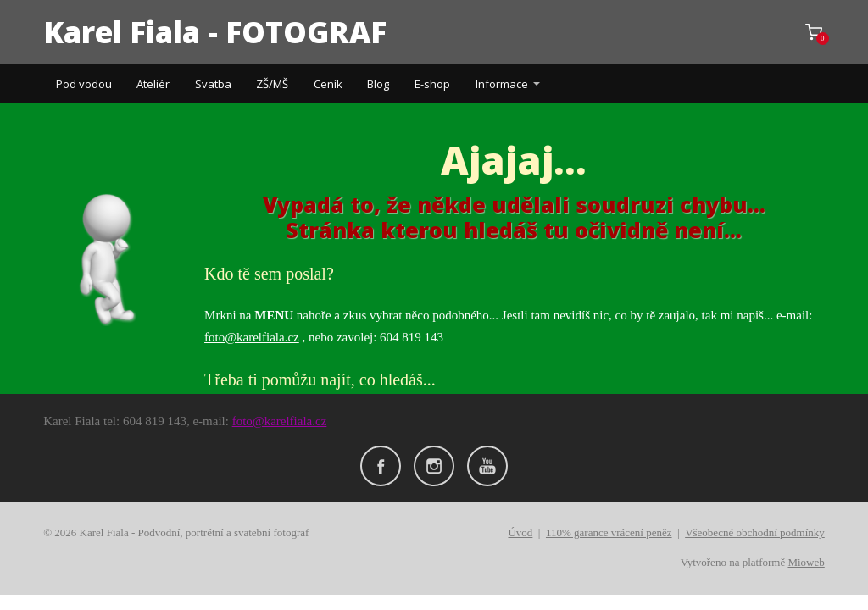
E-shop (432, 84)
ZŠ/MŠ (272, 84)
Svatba (213, 84)
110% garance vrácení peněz (609, 532)
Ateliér (153, 84)
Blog (378, 84)
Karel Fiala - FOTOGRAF (215, 32)
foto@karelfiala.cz (252, 337)
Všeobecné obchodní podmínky (755, 532)
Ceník (328, 84)
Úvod (520, 532)
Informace (502, 84)
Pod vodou (84, 84)
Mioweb (806, 562)
